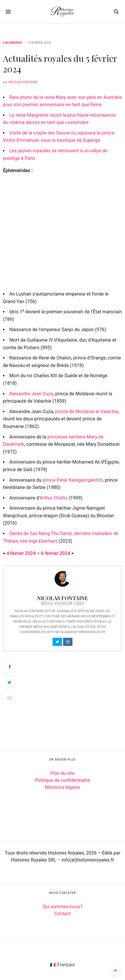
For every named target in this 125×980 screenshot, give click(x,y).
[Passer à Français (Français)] (63, 965)
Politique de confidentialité (63, 780)
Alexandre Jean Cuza (31, 394)
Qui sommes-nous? (63, 907)
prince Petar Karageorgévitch (73, 480)
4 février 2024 (21, 553)
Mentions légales (62, 787)
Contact (62, 914)
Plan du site (62, 773)
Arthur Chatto (53, 498)
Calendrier (12, 43)
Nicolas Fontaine (23, 82)
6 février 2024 (55, 553)
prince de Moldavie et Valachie (87, 412)
